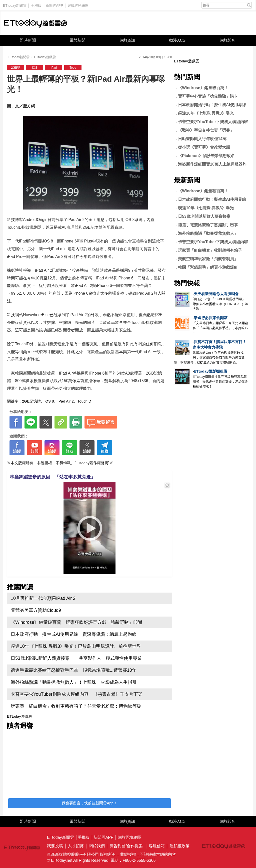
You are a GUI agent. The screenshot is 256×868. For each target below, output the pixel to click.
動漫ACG (177, 40)
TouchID (84, 401)
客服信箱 (157, 846)
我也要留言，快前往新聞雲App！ (89, 803)
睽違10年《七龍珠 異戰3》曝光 (206, 113)
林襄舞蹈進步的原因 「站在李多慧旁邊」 (52, 477)
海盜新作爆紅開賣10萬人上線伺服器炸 (212, 164)
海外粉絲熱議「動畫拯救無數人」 (208, 233)
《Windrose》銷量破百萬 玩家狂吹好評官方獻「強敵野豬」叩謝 (76, 622)
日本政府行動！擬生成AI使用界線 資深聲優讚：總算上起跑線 (74, 634)
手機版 (36, 4)
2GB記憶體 (31, 401)
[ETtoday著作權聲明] (92, 463)
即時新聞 (28, 40)
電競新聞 (77, 40)
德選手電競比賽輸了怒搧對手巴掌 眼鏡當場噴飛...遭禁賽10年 (74, 670)
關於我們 (97, 846)
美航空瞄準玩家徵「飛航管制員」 (208, 259)
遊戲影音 (227, 40)
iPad (54, 68)
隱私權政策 (179, 846)
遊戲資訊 (127, 40)
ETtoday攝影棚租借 (210, 371)
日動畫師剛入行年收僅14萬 (202, 139)
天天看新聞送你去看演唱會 (216, 294)
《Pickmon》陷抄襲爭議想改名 (206, 156)
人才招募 (76, 846)
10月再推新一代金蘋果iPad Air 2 (43, 598)
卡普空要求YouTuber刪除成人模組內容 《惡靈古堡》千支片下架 (77, 694)
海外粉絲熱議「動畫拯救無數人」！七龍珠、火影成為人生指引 (74, 682)
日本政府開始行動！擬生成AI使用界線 (212, 105)
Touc (73, 68)
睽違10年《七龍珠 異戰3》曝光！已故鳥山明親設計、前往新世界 (76, 646)
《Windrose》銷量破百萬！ (203, 88)
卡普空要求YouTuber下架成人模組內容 (213, 122)
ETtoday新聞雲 (15, 4)
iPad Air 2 (66, 401)
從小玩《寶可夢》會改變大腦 (204, 147)
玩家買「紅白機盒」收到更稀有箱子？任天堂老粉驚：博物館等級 (76, 706)
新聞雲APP (54, 4)
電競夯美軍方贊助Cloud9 (36, 610)
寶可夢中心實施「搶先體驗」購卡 (208, 96)
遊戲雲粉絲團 (78, 4)
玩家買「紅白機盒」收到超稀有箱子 (210, 250)
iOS (35, 68)
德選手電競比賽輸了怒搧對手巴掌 (208, 225)
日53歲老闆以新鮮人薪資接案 (204, 216)
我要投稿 (55, 846)
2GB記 (15, 68)
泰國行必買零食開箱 (211, 318)
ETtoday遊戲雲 (35, 23)
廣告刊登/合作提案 (126, 846)
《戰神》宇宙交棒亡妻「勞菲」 (206, 130)
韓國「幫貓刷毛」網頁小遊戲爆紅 (208, 267)
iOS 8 (49, 401)
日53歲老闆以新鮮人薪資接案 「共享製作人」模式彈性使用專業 (76, 658)
